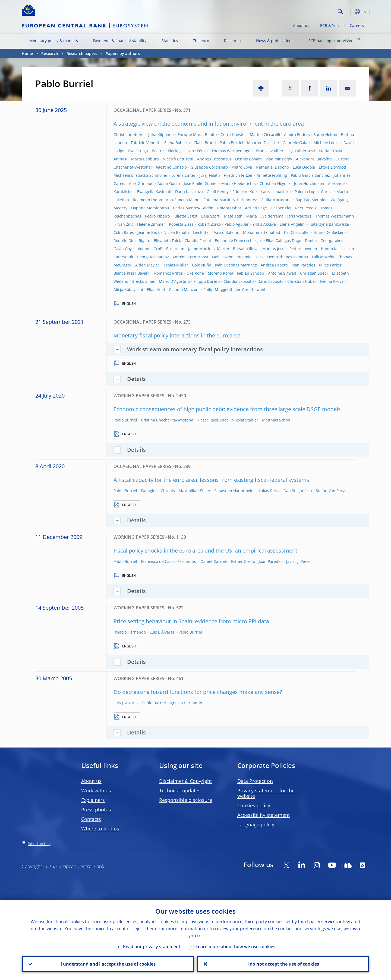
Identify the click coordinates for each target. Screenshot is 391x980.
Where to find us (100, 829)
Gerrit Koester (233, 134)
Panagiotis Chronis (158, 491)
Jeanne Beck (149, 232)
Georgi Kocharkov (153, 257)
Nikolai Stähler (245, 420)
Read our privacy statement (152, 947)
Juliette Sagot (185, 216)
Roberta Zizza (181, 224)
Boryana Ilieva (246, 249)
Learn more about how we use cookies (235, 947)
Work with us (96, 790)
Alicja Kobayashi (128, 289)
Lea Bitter (201, 232)
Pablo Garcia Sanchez (310, 175)
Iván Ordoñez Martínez (236, 265)
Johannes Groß (149, 249)
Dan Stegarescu (298, 491)
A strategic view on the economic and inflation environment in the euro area (209, 124)
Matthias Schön (276, 420)
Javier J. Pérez (298, 561)
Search (340, 12)
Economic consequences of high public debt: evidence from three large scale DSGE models (227, 409)
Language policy (256, 824)
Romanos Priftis (168, 273)
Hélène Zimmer (151, 224)
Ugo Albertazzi (302, 151)
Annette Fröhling (272, 175)
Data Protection (255, 781)
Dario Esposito (270, 281)
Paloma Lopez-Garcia (314, 192)
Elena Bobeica (177, 143)
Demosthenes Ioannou (288, 257)
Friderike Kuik (245, 192)
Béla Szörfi (211, 216)
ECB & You (329, 25)
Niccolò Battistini (178, 159)
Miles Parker (330, 265)
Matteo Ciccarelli (265, 134)
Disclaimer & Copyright (185, 781)
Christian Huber (302, 281)
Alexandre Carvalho (314, 159)
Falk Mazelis (323, 257)
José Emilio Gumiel (201, 183)
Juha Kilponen (161, 134)
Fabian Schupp (251, 273)
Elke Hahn (175, 249)
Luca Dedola (304, 167)
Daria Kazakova (189, 192)
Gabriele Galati (296, 143)
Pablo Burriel (231, 143)
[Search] (309, 11)
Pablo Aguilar (237, 224)
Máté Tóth (233, 216)
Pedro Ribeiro (157, 216)
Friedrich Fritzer (238, 175)
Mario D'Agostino (174, 281)
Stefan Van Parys (331, 491)
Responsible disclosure (186, 800)
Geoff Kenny (218, 192)
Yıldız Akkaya (264, 224)
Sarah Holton (325, 134)
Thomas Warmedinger (232, 151)
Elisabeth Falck (167, 241)
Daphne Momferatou (150, 208)
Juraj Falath (210, 175)
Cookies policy (254, 805)
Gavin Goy (123, 249)
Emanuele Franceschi (234, 241)
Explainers (93, 800)
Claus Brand (205, 143)
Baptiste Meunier (311, 200)
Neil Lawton (223, 257)
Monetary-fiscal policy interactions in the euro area (177, 335)
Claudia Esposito (239, 281)
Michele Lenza (327, 143)
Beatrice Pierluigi (167, 151)
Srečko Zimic (144, 281)
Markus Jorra (274, 249)
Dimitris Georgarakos (324, 241)
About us (301, 25)
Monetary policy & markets (54, 41)
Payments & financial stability (120, 41)
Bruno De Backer (329, 232)
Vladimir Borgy (279, 159)
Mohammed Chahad (262, 232)
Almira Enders (297, 134)
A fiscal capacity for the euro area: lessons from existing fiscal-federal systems (211, 480)
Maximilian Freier (195, 491)
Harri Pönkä (197, 151)
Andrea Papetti (274, 265)
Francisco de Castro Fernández (169, 561)
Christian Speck (314, 273)
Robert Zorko (209, 224)
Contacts (91, 819)
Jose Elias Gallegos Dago (279, 241)
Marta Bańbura (145, 159)
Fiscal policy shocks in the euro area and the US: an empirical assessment (205, 551)
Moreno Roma (220, 273)
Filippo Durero (207, 281)
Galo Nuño (202, 265)
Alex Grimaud (141, 183)
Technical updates (180, 790)
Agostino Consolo (171, 167)
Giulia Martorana (276, 200)
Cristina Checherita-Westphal (168, 420)
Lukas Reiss (269, 491)
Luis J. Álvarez (162, 632)
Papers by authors (123, 53)
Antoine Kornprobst (190, 257)
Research (232, 41)
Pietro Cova (242, 167)
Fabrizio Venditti (146, 143)
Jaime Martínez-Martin (209, 249)
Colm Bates (124, 232)
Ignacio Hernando (130, 632)
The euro (201, 41)
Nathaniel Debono (272, 167)
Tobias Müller (176, 265)
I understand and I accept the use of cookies (108, 964)
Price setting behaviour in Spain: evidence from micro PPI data (191, 621)
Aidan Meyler (147, 265)
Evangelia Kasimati (154, 192)
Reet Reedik (306, 208)
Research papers (82, 53)
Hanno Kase (332, 249)
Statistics (170, 41)
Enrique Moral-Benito (197, 134)
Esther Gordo (243, 561)
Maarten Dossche (263, 143)
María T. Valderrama (265, 216)
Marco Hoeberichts (239, 183)
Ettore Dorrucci (332, 167)
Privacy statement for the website (266, 793)
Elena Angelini (293, 224)
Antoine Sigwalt (282, 273)
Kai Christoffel (297, 232)
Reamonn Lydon (147, 200)
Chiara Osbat (229, 208)
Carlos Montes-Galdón (193, 208)
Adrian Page (256, 208)
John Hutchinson (309, 183)
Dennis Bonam (248, 159)
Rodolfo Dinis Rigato (132, 241)
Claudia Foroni (198, 241)
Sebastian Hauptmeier (235, 491)
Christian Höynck (275, 183)
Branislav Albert (270, 151)
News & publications (275, 41)
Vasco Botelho (227, 232)
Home (27, 53)
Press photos (96, 810)
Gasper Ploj (281, 208)
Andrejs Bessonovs (214, 159)
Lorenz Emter (183, 175)
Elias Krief (156, 289)
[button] (350, 12)
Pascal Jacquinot (213, 420)
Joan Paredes (303, 265)
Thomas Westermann (335, 216)
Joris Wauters (299, 216)
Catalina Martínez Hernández (230, 200)
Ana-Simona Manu (183, 200)
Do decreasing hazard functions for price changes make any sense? (198, 692)
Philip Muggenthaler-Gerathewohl (234, 289)
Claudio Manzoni (184, 289)
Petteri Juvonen (303, 249)
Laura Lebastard (276, 192)
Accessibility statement (264, 815)
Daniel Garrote (214, 561)
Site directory (39, 843)
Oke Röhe (195, 273)
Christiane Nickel (129, 134)
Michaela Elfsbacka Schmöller (141, 175)
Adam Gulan (169, 183)
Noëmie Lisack (250, 257)
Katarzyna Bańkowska (329, 224)
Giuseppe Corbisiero (209, 167)
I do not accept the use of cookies (283, 964)
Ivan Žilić (125, 224)
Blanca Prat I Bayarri (132, 273)
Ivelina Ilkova (332, 281)
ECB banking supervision (335, 40)
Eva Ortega (138, 151)
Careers (357, 25)
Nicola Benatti (176, 232)
